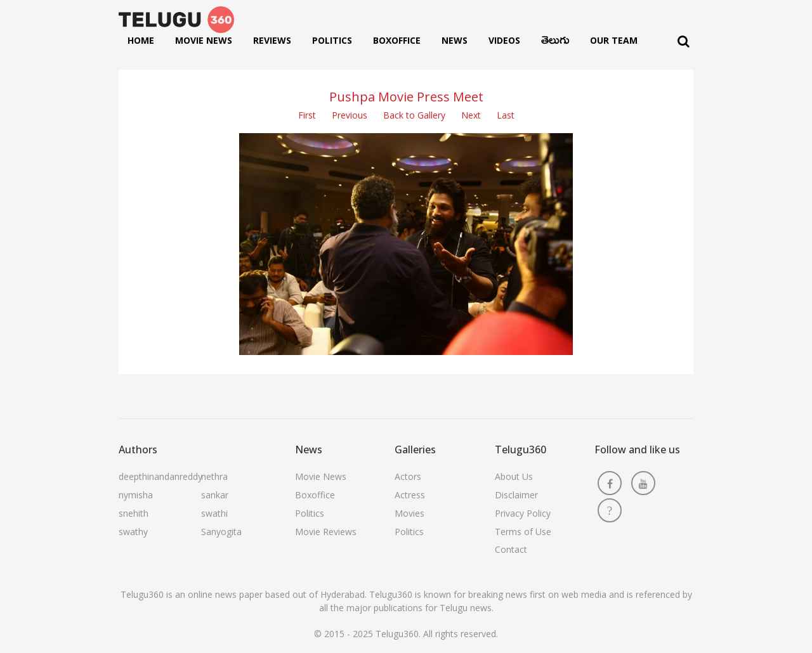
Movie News (204, 40)
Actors (408, 476)
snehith (134, 513)
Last (506, 115)
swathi (214, 513)
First (307, 115)
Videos (504, 40)
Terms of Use (523, 532)
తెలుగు (555, 43)
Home (141, 40)
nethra (214, 476)
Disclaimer (516, 495)
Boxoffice (397, 40)
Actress (410, 495)
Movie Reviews (326, 532)
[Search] (684, 42)
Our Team (614, 40)
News (455, 40)
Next (471, 115)
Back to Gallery (414, 115)
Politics (332, 40)
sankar (215, 495)
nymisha (136, 495)
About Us (514, 476)
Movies (409, 513)
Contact (511, 549)
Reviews (272, 40)
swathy (133, 532)
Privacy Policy (523, 513)
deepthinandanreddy (160, 476)
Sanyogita (221, 532)
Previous (350, 115)
